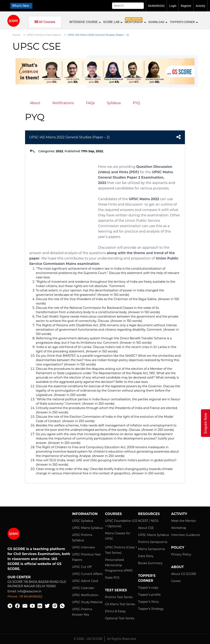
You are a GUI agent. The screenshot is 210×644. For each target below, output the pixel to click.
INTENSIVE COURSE (85, 22)
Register (186, 6)
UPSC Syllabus (83, 521)
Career (176, 581)
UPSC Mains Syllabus (87, 528)
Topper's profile (149, 595)
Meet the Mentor (184, 521)
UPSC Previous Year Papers (44, 35)
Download (158, 22)
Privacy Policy (181, 554)
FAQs (90, 103)
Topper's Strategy (151, 609)
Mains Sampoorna (151, 549)
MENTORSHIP (135, 22)
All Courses (45, 22)
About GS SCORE (184, 574)
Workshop (179, 528)
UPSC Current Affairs (87, 574)
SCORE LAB (113, 22)
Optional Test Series (120, 618)
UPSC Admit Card (85, 581)
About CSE (146, 528)
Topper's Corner (184, 22)
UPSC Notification (85, 595)
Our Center (19, 577)
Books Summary (150, 563)
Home (16, 35)
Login (173, 6)
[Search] (128, 6)
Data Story (146, 556)
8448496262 (156, 6)
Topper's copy (148, 588)
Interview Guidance (186, 535)
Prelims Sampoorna (153, 542)
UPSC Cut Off (82, 567)
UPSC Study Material (87, 602)
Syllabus (114, 103)
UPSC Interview (84, 547)
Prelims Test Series (119, 597)
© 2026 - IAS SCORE (88, 639)
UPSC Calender (83, 588)
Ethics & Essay (115, 611)
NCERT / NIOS (148, 521)
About (35, 103)
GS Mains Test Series (120, 604)
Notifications (63, 103)
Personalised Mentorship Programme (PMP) (119, 565)
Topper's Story (148, 602)
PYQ (136, 103)
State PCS (112, 578)
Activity (200, 6)
